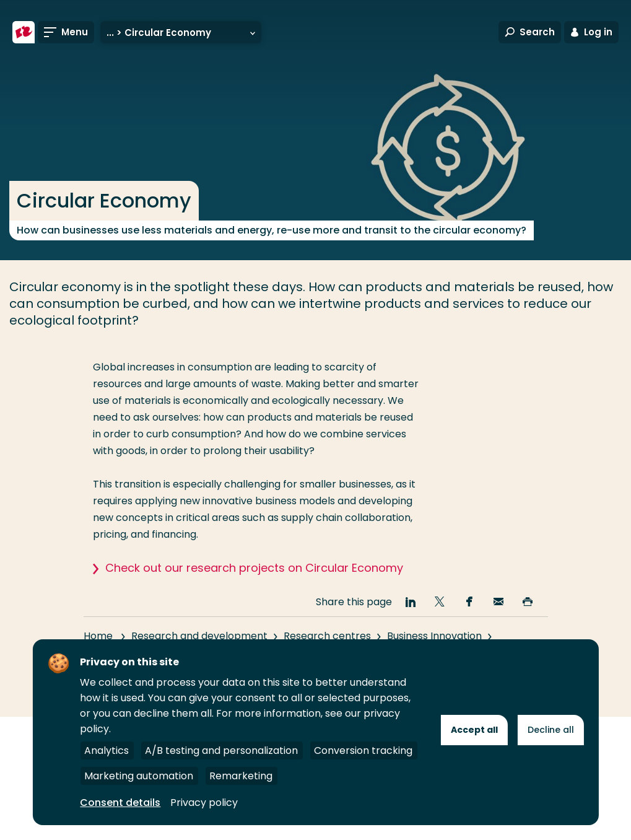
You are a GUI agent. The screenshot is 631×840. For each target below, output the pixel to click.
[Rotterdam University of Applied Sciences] (24, 32)
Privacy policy (204, 803)
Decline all (551, 730)
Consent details (120, 803)
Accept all (474, 730)
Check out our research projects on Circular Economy (254, 568)
